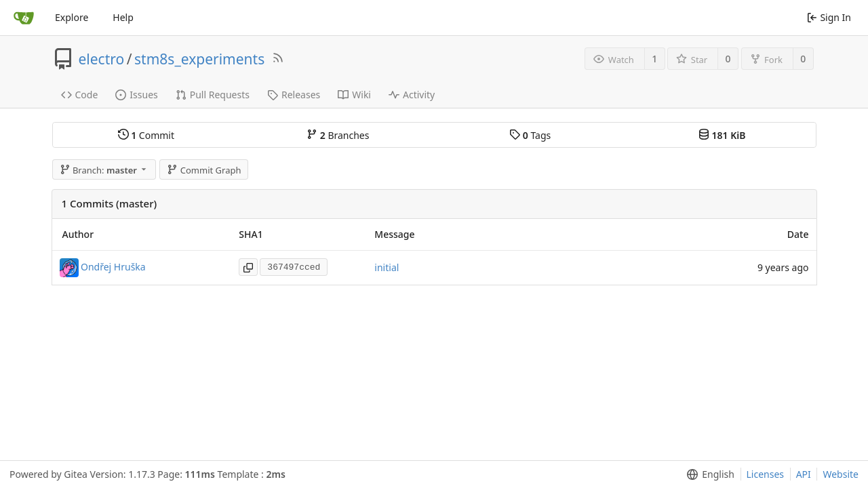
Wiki (354, 95)
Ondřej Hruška (113, 266)
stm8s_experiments (199, 59)
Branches (338, 135)
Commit (146, 135)
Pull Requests (213, 95)
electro (102, 59)
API (804, 474)
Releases (294, 95)
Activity (412, 95)
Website (841, 474)
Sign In (829, 17)
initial (387, 267)
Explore (72, 17)
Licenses (766, 474)
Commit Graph (204, 170)
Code (80, 95)
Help (123, 17)
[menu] (708, 474)
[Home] (24, 18)
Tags (530, 135)
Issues (136, 95)
